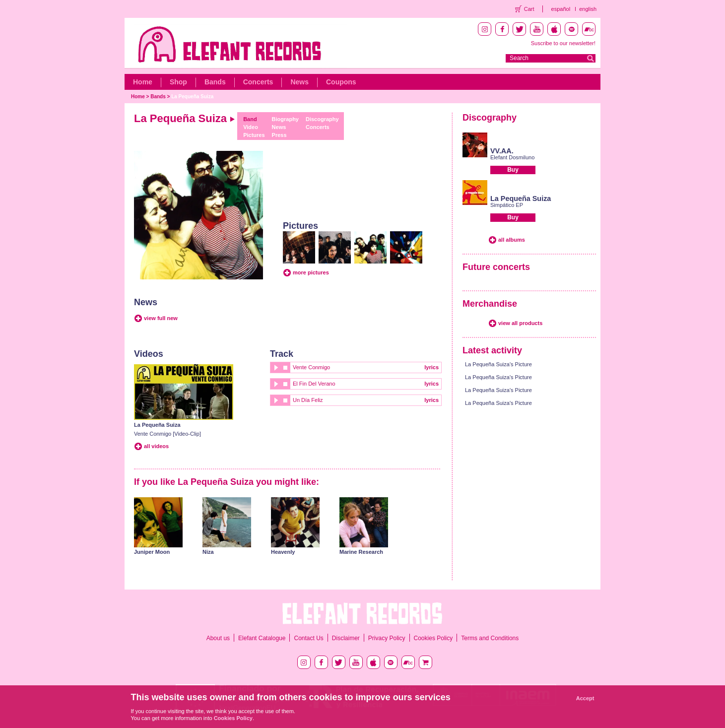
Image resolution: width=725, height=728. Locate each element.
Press (279, 135)
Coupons (341, 82)
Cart (529, 9)
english (588, 9)
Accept (585, 698)
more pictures (311, 272)
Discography (322, 119)
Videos (149, 354)
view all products (520, 323)
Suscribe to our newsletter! (563, 43)
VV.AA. (502, 151)
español (561, 9)
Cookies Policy (433, 638)
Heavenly (283, 552)
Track (282, 354)
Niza (208, 552)
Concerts (258, 82)
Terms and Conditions (490, 638)
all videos (156, 446)
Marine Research (361, 552)
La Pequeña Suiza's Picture (498, 364)
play (275, 367)
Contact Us (308, 638)
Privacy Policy (387, 638)
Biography (285, 119)
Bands (215, 82)
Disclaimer (346, 638)
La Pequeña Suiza (192, 97)
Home (143, 82)
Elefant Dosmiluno (512, 157)
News (299, 82)
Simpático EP (507, 205)
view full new (161, 318)
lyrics (431, 367)
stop (285, 367)
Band (250, 119)
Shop (178, 82)
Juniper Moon (152, 552)
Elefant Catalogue (262, 638)
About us (218, 638)
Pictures (254, 135)
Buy (513, 170)
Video (251, 127)
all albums (512, 240)
